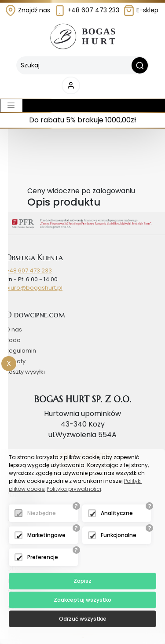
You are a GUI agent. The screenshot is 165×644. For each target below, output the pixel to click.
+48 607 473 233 (87, 10)
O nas (14, 329)
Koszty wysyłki (25, 372)
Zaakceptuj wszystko (82, 600)
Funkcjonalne (119, 535)
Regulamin (21, 351)
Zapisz (82, 581)
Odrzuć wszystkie (83, 619)
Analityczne (117, 513)
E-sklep (141, 10)
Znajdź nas (27, 10)
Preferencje (43, 557)
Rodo (13, 340)
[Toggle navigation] (11, 106)
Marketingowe (46, 535)
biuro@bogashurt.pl (34, 288)
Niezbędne (42, 513)
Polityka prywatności (74, 489)
